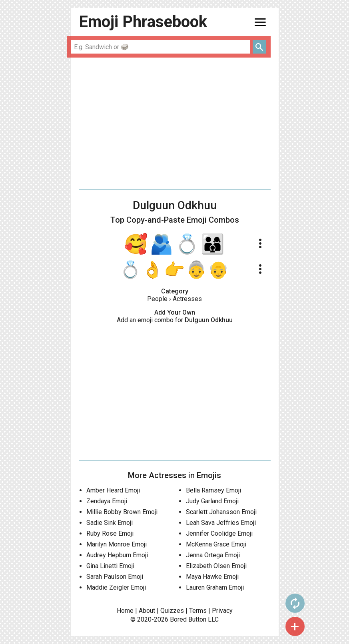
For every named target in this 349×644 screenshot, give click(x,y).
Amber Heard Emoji (113, 490)
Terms (198, 611)
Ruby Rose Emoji (110, 533)
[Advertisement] (175, 124)
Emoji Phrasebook (143, 22)
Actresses (187, 299)
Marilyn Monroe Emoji (117, 544)
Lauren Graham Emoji (215, 587)
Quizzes (172, 611)
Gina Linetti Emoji (110, 566)
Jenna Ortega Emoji (213, 555)
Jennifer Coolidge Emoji (219, 533)
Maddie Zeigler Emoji (116, 587)
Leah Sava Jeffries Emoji (221, 523)
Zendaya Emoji (107, 501)
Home (125, 611)
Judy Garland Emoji (212, 501)
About (147, 611)
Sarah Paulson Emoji (115, 577)
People (157, 299)
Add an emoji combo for (175, 320)
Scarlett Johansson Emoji (221, 512)
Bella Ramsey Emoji (213, 490)
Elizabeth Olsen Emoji (216, 566)
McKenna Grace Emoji (216, 544)
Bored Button (188, 619)
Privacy (222, 611)
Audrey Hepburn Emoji (117, 555)
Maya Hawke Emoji (212, 577)
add (295, 626)
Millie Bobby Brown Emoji (122, 512)
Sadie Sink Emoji (110, 523)
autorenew (295, 603)
